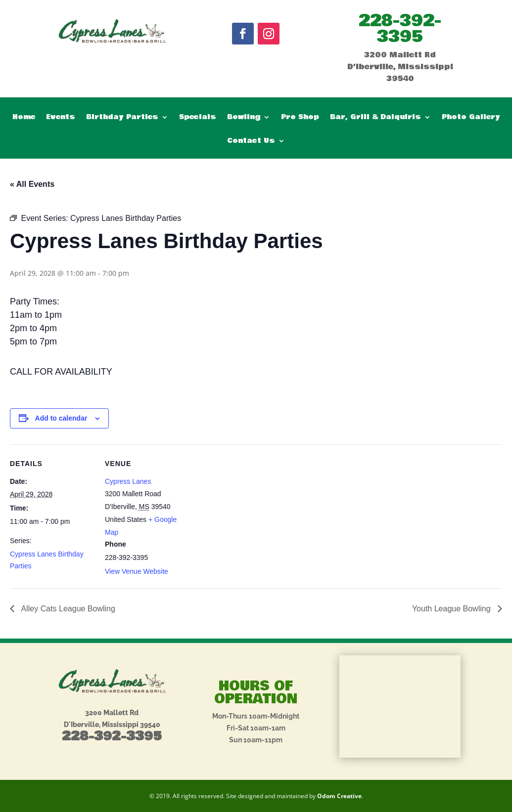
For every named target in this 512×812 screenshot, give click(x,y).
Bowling (244, 118)
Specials (198, 118)
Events (61, 118)
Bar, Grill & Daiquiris (375, 118)
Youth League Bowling (452, 609)
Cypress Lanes (128, 481)
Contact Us (251, 142)
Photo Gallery (471, 118)
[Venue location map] (252, 513)
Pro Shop (300, 118)
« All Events (32, 184)
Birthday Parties (122, 118)
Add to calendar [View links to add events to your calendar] (61, 418)
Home (24, 118)
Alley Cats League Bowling (67, 609)
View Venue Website (137, 571)
